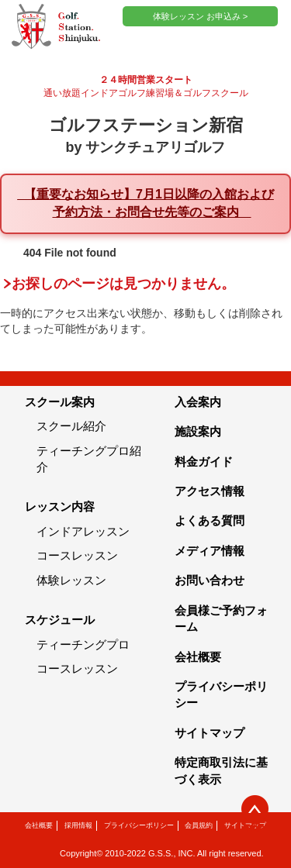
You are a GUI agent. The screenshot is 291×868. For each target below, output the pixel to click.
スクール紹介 (71, 426)
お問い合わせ (210, 580)
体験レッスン (71, 580)
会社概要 (198, 657)
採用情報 (78, 825)
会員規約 (199, 825)
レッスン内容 (60, 506)
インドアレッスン (83, 531)
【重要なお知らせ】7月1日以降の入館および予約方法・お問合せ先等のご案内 (145, 203)
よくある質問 (210, 520)
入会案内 (198, 402)
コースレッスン (77, 555)
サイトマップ (210, 733)
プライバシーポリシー (139, 825)
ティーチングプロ (83, 644)
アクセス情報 (210, 491)
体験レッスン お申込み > (201, 16)
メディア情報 (210, 551)
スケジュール (60, 620)
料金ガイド (204, 462)
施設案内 (198, 431)
